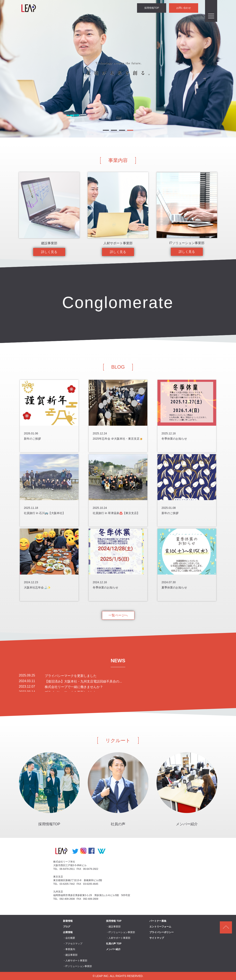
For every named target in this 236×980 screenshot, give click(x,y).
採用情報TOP (152, 8)
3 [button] (122, 131)
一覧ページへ (118, 615)
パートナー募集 (158, 921)
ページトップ (226, 927)
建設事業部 (71, 955)
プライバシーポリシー (162, 932)
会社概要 (70, 938)
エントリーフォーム (160, 927)
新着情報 (68, 921)
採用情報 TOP (114, 921)
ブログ (67, 927)
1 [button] (106, 131)
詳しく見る (49, 252)
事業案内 (70, 949)
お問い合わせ (184, 8)
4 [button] (130, 131)
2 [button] (114, 131)
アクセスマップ (74, 944)
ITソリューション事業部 (79, 966)
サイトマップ (157, 938)
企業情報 (68, 932)
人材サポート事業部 (76, 961)
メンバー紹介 (113, 949)
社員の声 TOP (114, 944)
